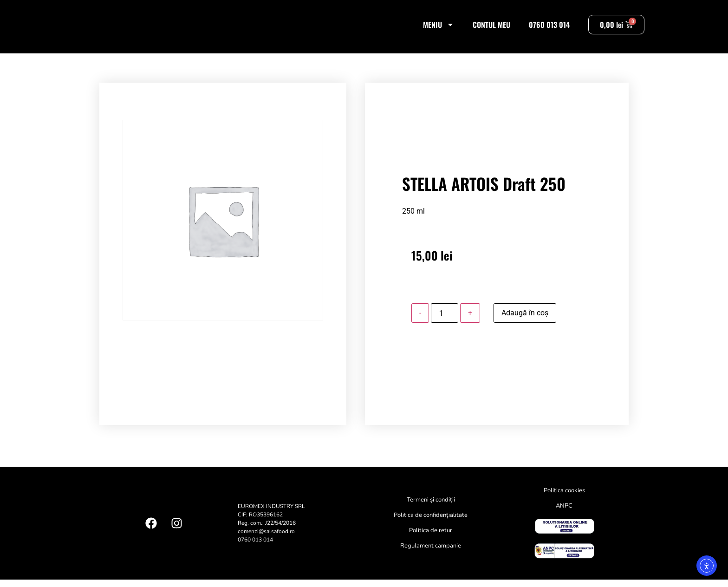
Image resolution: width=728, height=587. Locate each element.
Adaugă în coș (525, 321)
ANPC (564, 514)
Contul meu (491, 28)
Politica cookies (564, 498)
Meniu (439, 28)
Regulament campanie (431, 554)
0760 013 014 (549, 28)
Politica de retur (431, 538)
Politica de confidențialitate (431, 523)
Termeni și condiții (431, 508)
